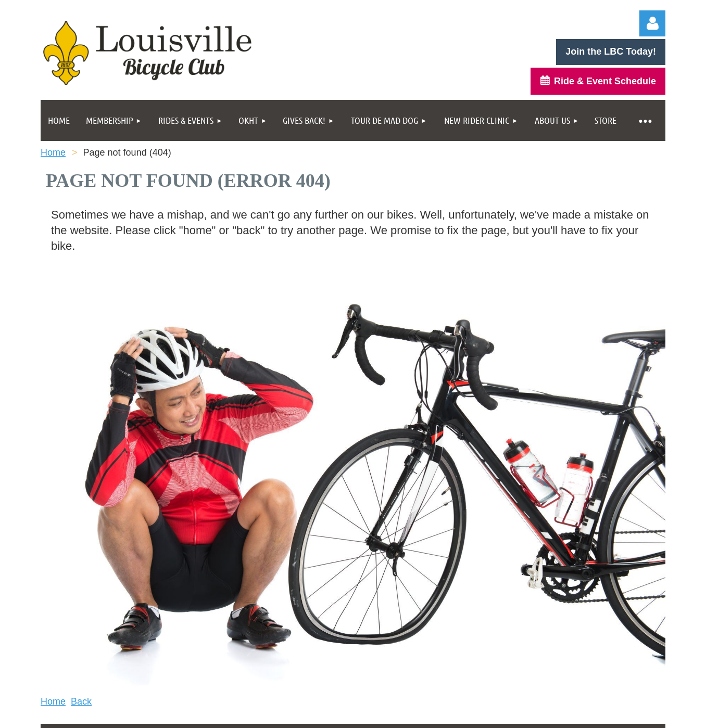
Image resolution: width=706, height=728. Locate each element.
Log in (652, 23)
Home (53, 152)
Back (81, 701)
